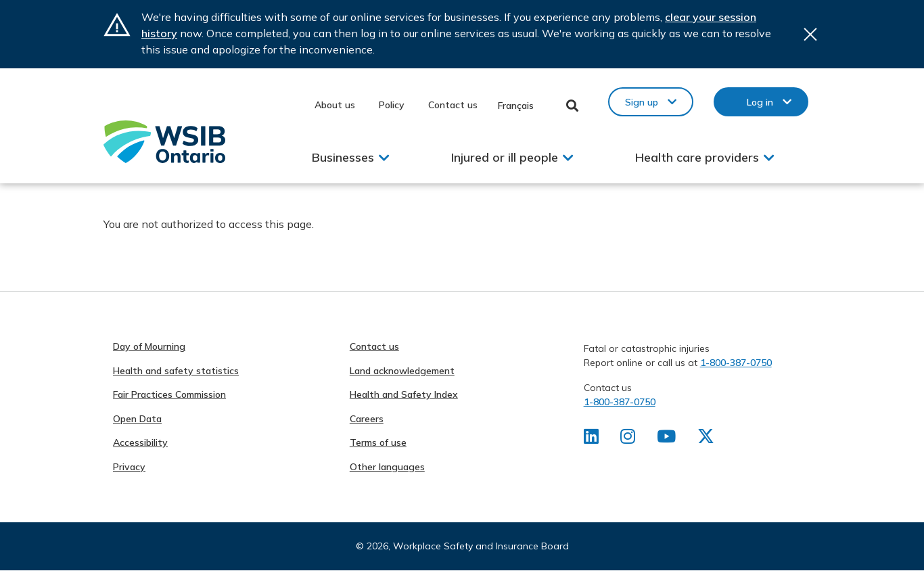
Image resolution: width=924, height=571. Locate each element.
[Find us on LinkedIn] (592, 439)
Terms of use (378, 442)
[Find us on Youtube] (668, 439)
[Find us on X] (708, 439)
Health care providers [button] (697, 157)
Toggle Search (573, 106)
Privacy (129, 467)
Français (516, 106)
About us (335, 105)
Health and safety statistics (176, 371)
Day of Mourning (149, 346)
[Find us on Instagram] (629, 439)
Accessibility (140, 442)
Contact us (453, 105)
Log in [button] (760, 102)
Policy (392, 105)
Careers (367, 419)
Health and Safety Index (404, 394)
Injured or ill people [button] (505, 157)
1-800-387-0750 (736, 363)
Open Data (137, 419)
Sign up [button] (642, 102)
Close (810, 34)
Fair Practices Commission (169, 394)
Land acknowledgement (402, 371)
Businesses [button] (343, 157)
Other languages (387, 467)
